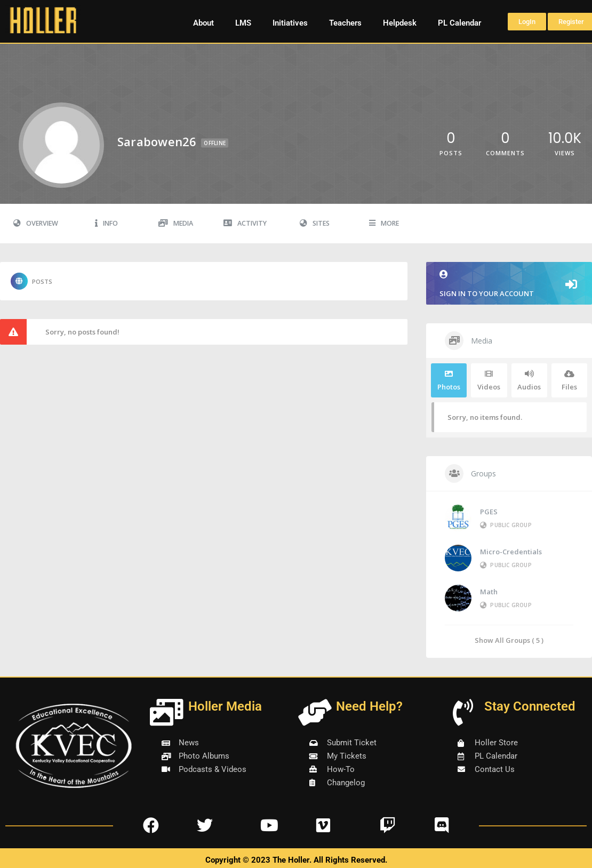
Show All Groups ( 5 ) (509, 640)
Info (106, 223)
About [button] (203, 23)
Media (176, 223)
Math (489, 592)
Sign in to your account (509, 284)
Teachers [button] (345, 23)
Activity (245, 223)
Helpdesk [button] (400, 23)
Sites (315, 223)
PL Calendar (459, 23)
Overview (36, 223)
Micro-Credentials (511, 552)
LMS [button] (243, 23)
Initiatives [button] (290, 23)
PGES (489, 512)
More (384, 223)
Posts (31, 281)
